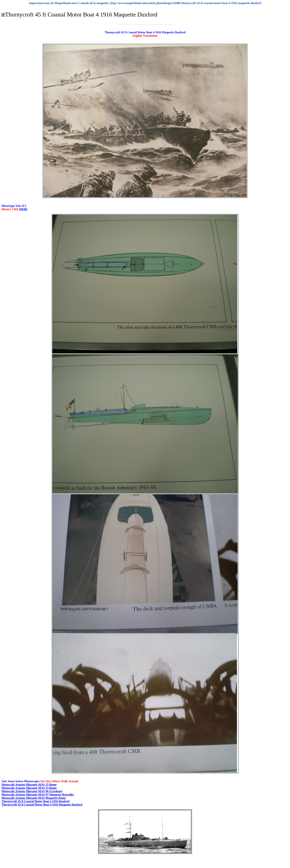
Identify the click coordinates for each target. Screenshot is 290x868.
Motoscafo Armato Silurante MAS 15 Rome (29, 785)
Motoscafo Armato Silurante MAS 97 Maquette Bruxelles (38, 795)
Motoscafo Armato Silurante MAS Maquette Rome (34, 798)
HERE (23, 209)
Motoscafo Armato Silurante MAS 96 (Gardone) (32, 791)
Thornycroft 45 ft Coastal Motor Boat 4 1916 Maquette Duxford (42, 805)
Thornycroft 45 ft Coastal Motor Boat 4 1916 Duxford (35, 801)
